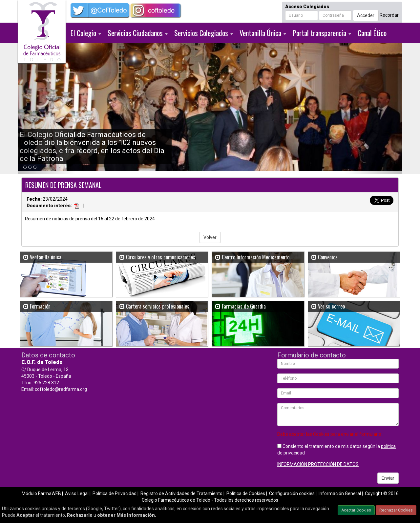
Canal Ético (372, 33)
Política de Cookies (246, 493)
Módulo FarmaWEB (41, 493)
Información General (340, 493)
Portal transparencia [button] (322, 33)
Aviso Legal (77, 493)
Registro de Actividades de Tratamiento (181, 493)
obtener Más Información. (127, 515)
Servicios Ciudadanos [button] (138, 33)
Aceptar (25, 515)
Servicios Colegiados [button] (204, 33)
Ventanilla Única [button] (263, 33)
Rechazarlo (80, 515)
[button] (47, 109)
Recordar (389, 15)
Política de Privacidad (115, 493)
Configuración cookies (292, 493)
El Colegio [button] (86, 33)
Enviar (388, 478)
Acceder (366, 15)
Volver (210, 237)
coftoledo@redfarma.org (61, 389)
